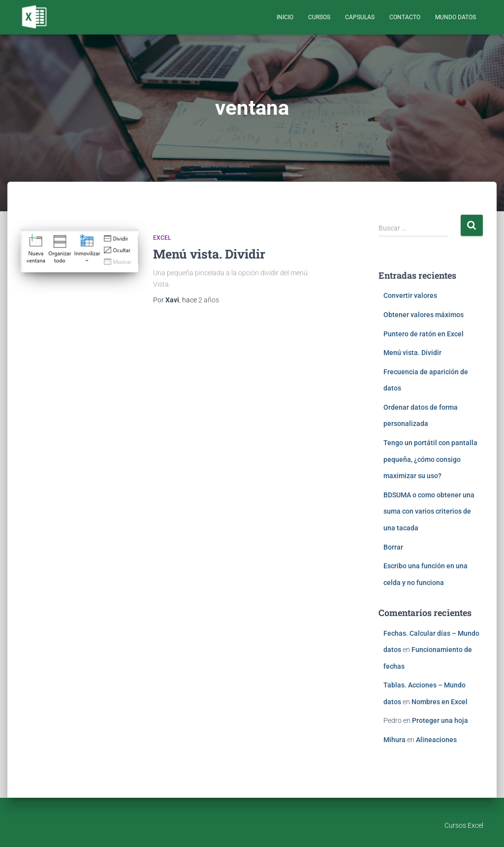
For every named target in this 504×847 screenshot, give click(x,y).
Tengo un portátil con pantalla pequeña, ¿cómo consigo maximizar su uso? (430, 459)
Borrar (393, 547)
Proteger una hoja (440, 720)
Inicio (285, 17)
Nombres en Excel (440, 702)
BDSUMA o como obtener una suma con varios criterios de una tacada (429, 511)
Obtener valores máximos (424, 315)
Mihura (394, 740)
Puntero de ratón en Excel (424, 334)
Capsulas (360, 17)
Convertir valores (410, 295)
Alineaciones (436, 740)
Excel (162, 238)
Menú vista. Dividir (209, 254)
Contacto (405, 17)
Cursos (319, 17)
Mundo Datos (456, 17)
